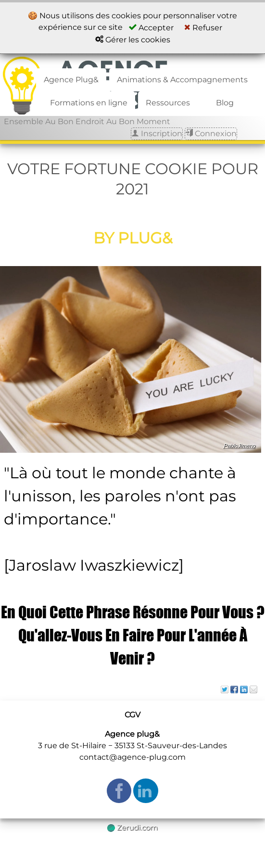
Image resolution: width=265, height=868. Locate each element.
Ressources (168, 103)
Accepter (151, 28)
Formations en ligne (89, 103)
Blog (225, 103)
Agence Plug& (71, 80)
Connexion (211, 134)
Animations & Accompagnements (182, 80)
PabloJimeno (240, 446)
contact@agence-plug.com (132, 757)
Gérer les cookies (133, 40)
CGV (132, 715)
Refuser (203, 28)
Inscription (157, 134)
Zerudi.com (132, 827)
